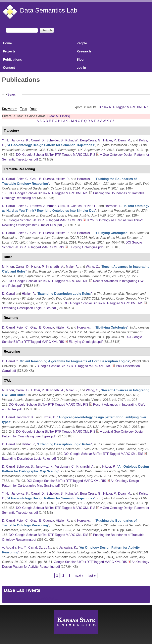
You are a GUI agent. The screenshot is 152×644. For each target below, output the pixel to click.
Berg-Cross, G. (91, 140)
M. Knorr (8, 267)
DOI (19, 155)
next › (79, 576)
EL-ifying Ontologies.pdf (86, 247)
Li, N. (47, 548)
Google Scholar (33, 155)
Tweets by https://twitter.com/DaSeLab (31, 599)
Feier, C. (23, 179)
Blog (80, 59)
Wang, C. (92, 267)
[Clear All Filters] (58, 116)
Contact (9, 68)
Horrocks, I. (85, 179)
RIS (147, 107)
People (82, 43)
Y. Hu (6, 140)
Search (12, 94)
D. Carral (8, 179)
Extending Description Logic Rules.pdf (29, 308)
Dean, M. (125, 140)
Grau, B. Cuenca (42, 179)
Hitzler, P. (110, 140)
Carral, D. (38, 140)
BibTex (104, 107)
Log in (81, 68)
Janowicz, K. (20, 140)
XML (140, 107)
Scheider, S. (55, 140)
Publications (12, 59)
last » (92, 576)
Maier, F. (72, 267)
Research (84, 51)
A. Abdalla (9, 548)
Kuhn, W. (72, 140)
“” (51, 145)
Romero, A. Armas (43, 206)
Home (7, 43)
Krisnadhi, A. (55, 267)
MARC (132, 107)
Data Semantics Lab (49, 10)
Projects (9, 51)
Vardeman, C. (65, 467)
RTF (112, 107)
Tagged (121, 107)
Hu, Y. (22, 548)
